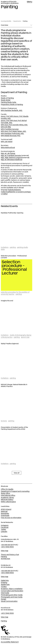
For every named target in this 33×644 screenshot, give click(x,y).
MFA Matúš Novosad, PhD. (11, 136)
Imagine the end (7, 301)
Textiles (4, 587)
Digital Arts (5, 581)
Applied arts (5, 585)
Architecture (5, 559)
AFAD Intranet (6, 509)
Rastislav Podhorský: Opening (12, 213)
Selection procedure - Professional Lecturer (14, 257)
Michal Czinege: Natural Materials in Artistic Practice (14, 386)
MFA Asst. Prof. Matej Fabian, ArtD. (14, 131)
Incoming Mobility (6, 21)
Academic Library (7, 498)
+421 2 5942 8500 (7, 547)
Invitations (5, 247)
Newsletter (5, 514)
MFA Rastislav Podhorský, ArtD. (12, 134)
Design (4, 599)
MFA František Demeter (10, 129)
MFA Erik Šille (6, 127)
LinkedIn (4, 532)
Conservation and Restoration (12, 591)
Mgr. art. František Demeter (11, 156)
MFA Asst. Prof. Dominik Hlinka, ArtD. (14, 125)
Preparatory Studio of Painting (12, 105)
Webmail (4, 512)
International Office (8, 495)
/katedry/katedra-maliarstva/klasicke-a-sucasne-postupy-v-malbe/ (16, 192)
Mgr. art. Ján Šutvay (8, 153)
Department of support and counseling (15, 491)
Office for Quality (7, 489)
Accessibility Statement (10, 642)
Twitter (3, 530)
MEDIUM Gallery (7, 500)
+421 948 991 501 (7, 571)
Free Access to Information (11, 518)
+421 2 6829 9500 (7, 573)
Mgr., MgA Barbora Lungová (11, 158)
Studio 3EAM (6, 100)
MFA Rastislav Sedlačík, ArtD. (12, 111)
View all (17, 473)
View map (5, 551)
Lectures (4, 421)
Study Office (5, 493)
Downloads (5, 516)
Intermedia (5, 593)
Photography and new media (12, 597)
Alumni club (25, 337)
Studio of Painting (7, 98)
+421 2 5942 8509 (7, 613)
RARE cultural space (8, 502)
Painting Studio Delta (8, 102)
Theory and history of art (10, 555)
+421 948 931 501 (7, 545)
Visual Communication (9, 601)
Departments (17, 21)
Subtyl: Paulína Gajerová (10, 344)
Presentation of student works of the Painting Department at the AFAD (14, 428)
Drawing (4, 583)
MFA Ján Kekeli (7, 142)
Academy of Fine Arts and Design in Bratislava (10, 2)
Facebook (5, 528)
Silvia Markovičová (8, 148)
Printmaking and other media (12, 595)
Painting (25, 21)
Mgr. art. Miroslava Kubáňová (12, 160)
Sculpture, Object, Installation (12, 589)
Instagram (5, 525)
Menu (30, 2)
